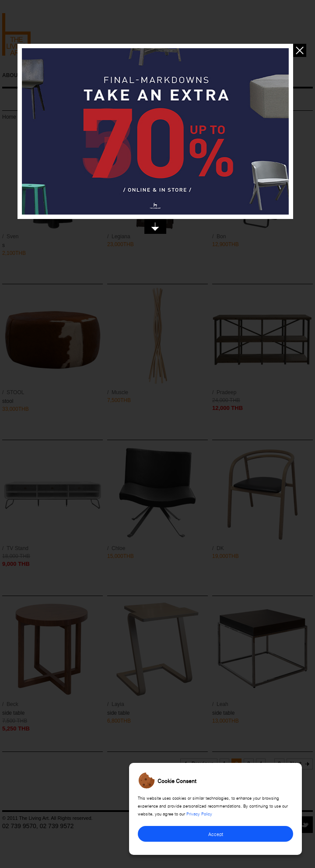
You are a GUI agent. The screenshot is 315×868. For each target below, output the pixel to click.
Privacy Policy (199, 813)
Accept (216, 834)
